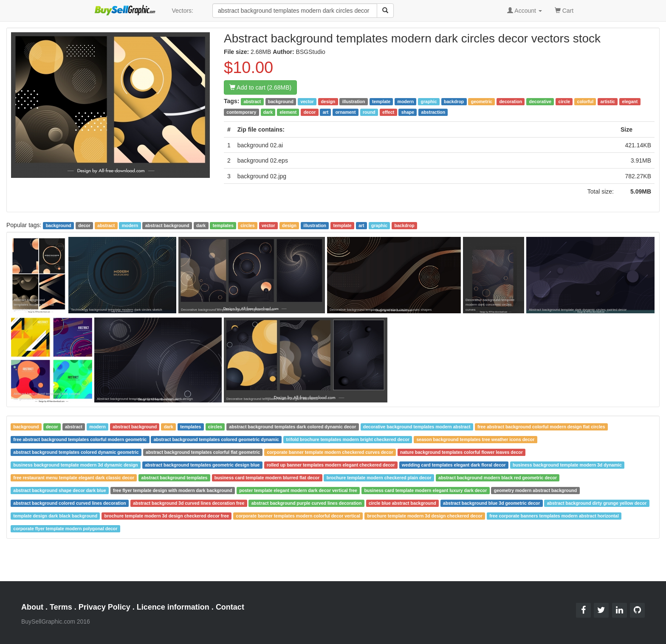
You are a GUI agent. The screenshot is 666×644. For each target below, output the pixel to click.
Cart (564, 10)
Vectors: (182, 11)
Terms (61, 607)
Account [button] (525, 11)
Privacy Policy (104, 607)
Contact (230, 607)
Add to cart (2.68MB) (260, 87)
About (32, 607)
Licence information (173, 607)
